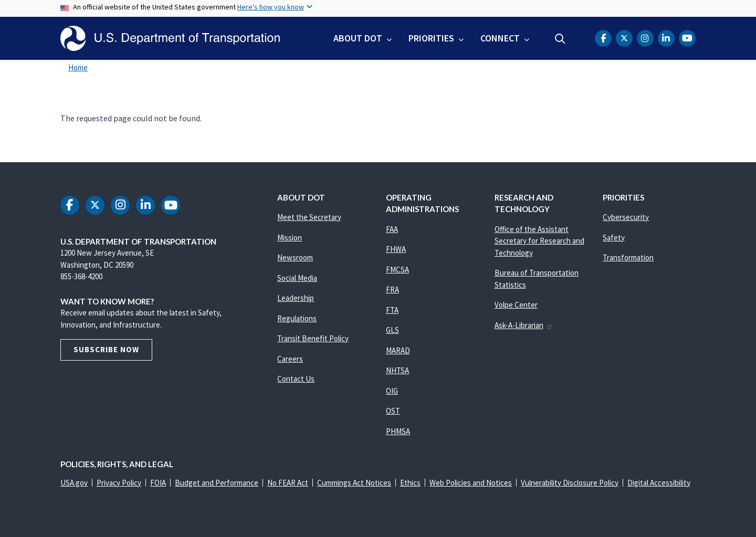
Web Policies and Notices (471, 483)
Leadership (296, 298)
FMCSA (397, 270)
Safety (614, 238)
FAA (392, 229)
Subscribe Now (106, 349)
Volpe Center (516, 305)
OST (393, 411)
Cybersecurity (626, 217)
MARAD (398, 350)
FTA (392, 310)
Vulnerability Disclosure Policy (570, 483)
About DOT (358, 38)
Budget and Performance (217, 483)
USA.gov (74, 483)
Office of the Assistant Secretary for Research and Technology (539, 241)
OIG (392, 391)
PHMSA (398, 431)
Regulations (297, 318)
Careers (290, 359)
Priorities (431, 38)
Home (78, 67)
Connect (500, 38)
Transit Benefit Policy (313, 338)
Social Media (297, 278)
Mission (290, 238)
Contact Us (296, 379)
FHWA (396, 249)
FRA (392, 289)
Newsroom (295, 257)
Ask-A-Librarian (524, 325)
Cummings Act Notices (354, 483)
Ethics (410, 483)
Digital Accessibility (659, 483)
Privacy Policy (119, 483)
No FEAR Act (288, 483)
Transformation (628, 257)
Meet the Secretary (309, 217)
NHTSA (397, 370)
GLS (392, 330)
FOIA (158, 483)
